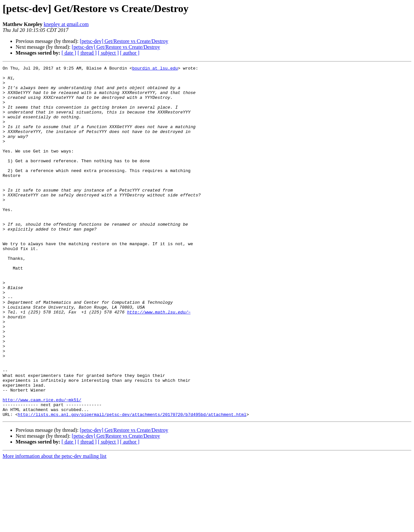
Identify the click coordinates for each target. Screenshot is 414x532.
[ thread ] (87, 53)
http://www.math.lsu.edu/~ (159, 362)
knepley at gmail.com (66, 24)
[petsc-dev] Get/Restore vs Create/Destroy (124, 41)
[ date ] (69, 53)
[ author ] (130, 53)
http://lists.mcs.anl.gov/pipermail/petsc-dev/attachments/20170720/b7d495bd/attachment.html (132, 485)
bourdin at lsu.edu (155, 69)
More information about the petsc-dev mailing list (55, 526)
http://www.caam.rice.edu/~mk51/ (42, 467)
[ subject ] (108, 53)
